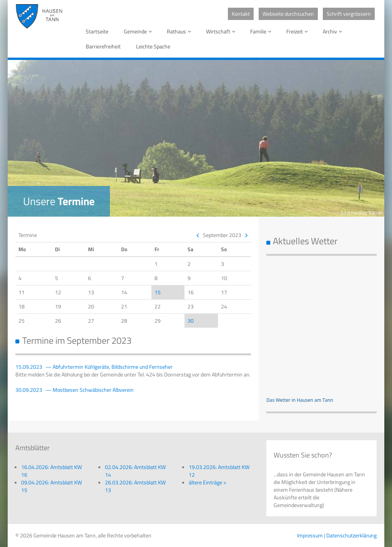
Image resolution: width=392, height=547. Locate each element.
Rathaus (180, 31)
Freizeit (298, 31)
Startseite (97, 31)
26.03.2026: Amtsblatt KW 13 (135, 486)
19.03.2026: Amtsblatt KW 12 (219, 471)
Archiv (334, 31)
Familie (262, 31)
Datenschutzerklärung (351, 535)
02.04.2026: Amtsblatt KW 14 (135, 471)
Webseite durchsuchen (288, 14)
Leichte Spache (153, 46)
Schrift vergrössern (349, 14)
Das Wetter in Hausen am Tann (300, 400)
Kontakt (241, 14)
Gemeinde (139, 31)
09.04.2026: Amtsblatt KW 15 (51, 486)
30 (191, 321)
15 (158, 292)
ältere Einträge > (208, 482)
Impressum (310, 535)
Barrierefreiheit (103, 46)
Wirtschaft (222, 31)
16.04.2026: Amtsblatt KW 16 (51, 471)
